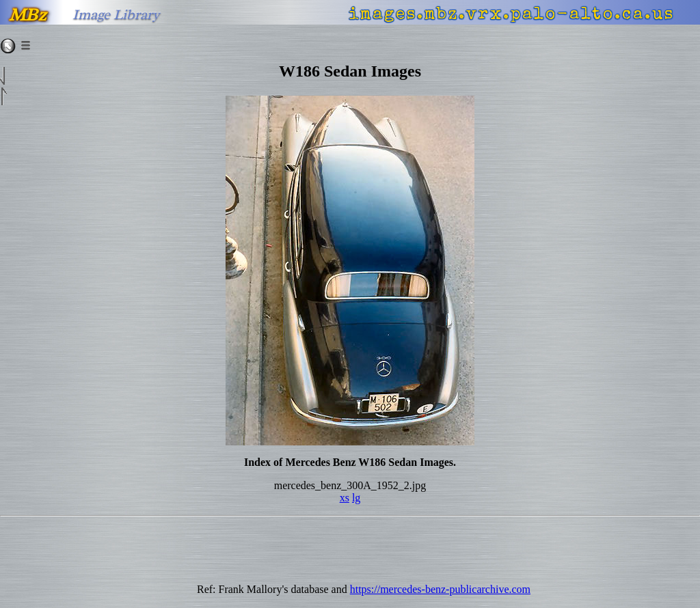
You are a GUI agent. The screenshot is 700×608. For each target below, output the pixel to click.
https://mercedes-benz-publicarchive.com (440, 589)
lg (356, 498)
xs (345, 498)
